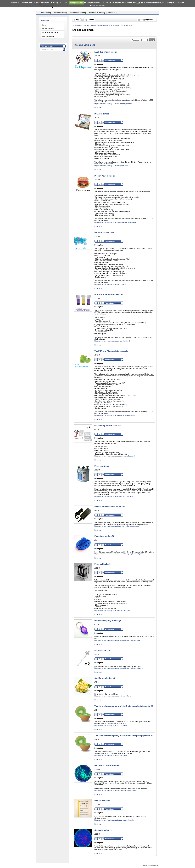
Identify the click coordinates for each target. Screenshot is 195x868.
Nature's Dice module (104, 232)
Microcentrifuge (102, 466)
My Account (89, 20)
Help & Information (48, 36)
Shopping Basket (147, 20)
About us (112, 13)
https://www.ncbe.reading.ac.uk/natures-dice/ (110, 284)
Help (77, 20)
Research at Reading (78, 13)
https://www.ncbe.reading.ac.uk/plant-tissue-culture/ (113, 696)
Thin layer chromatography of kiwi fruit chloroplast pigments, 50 (124, 736)
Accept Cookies (76, 3)
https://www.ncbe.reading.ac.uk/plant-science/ (111, 726)
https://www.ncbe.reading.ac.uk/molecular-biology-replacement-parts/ (119, 554)
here (138, 3)
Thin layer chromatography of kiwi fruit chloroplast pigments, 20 (124, 706)
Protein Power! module (105, 176)
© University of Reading (150, 865)
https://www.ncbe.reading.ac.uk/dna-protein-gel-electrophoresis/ (117, 526)
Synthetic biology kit (104, 830)
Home (44, 25)
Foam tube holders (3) (104, 536)
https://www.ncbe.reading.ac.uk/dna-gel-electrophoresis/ (114, 820)
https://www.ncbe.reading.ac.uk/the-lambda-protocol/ (113, 104)
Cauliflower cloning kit (105, 678)
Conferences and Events (50, 32)
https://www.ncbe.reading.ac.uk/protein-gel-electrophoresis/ (115, 222)
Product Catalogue (48, 29)
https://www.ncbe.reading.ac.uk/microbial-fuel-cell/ (112, 611)
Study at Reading (61, 13)
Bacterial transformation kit (107, 765)
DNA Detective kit (102, 800)
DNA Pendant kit (102, 114)
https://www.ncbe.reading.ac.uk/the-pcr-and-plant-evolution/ (116, 415)
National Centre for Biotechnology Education (105, 25)
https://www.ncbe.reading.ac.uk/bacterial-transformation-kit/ (115, 790)
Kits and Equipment (127, 25)
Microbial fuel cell (103, 564)
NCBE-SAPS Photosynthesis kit (109, 294)
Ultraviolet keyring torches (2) (108, 621)
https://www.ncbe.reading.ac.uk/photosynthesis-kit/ (112, 341)
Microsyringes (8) (102, 650)
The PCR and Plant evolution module (111, 351)
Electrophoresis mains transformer (110, 506)
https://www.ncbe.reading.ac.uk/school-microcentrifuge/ (114, 496)
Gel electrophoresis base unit (108, 426)
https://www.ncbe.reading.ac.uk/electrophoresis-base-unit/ (115, 456)
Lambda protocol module (106, 52)
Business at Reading (97, 13)
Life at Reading (46, 13)
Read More (98, 108)
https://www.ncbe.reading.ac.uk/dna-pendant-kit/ (112, 166)
